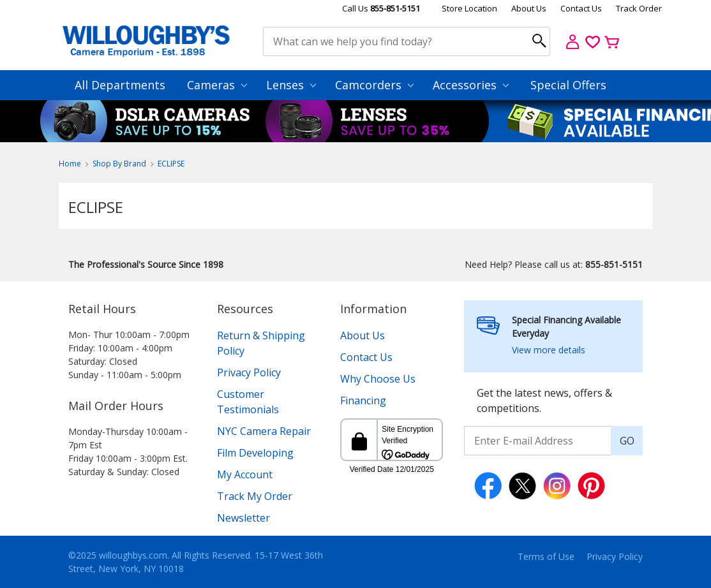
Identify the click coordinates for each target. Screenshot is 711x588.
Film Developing (255, 453)
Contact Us (581, 8)
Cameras (217, 85)
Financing (363, 401)
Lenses (291, 85)
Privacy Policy (249, 372)
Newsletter (243, 518)
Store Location (469, 8)
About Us (529, 8)
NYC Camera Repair (264, 431)
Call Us (381, 8)
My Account (245, 474)
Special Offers (568, 85)
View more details (549, 350)
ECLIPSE (171, 164)
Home (70, 164)
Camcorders (374, 85)
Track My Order (255, 496)
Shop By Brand (119, 164)
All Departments (120, 85)
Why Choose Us (378, 379)
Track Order (639, 8)
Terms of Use (546, 556)
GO (627, 441)
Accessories (471, 85)
